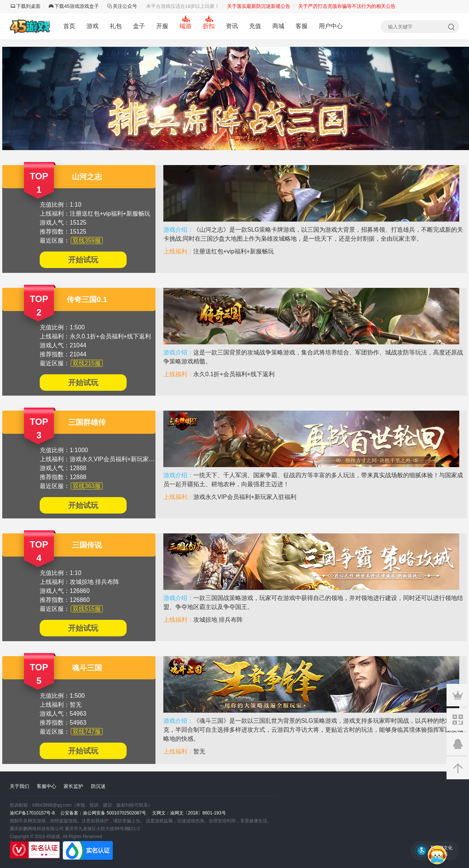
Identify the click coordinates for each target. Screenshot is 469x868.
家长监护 (73, 786)
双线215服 (87, 363)
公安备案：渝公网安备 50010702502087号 (103, 813)
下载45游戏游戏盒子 (74, 6)
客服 (302, 26)
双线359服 (87, 240)
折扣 (209, 26)
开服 (162, 26)
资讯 (232, 26)
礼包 (116, 26)
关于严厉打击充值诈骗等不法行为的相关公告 (347, 6)
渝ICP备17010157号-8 (32, 813)
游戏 (93, 26)
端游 (185, 26)
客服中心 (46, 786)
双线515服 (87, 609)
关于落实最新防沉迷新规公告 (259, 6)
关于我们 (19, 786)
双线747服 (87, 732)
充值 (255, 26)
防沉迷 (98, 786)
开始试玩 (83, 260)
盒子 (139, 26)
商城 (278, 26)
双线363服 (87, 486)
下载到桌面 (25, 6)
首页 (69, 26)
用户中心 (331, 26)
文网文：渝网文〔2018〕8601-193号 (189, 813)
